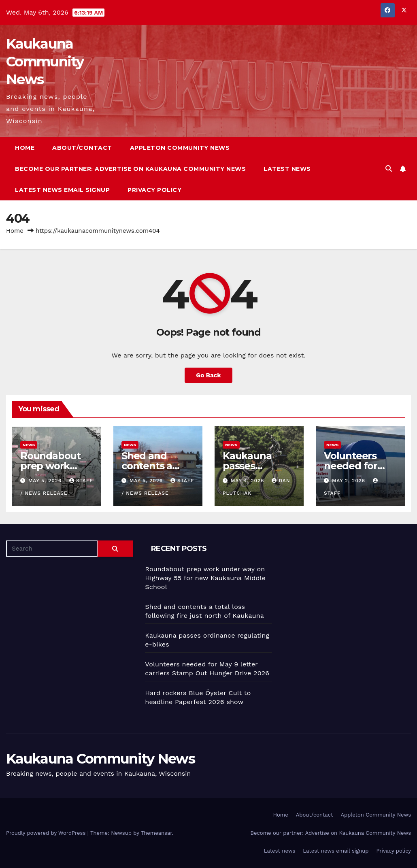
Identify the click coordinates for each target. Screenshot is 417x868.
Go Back (208, 375)
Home (25, 148)
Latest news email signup (62, 190)
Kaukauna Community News (45, 62)
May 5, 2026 (46, 481)
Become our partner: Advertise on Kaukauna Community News (130, 169)
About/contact (82, 148)
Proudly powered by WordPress (47, 833)
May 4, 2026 (249, 481)
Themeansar (156, 833)
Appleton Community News (180, 148)
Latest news (287, 169)
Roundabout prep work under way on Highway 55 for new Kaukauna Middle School (205, 578)
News (29, 445)
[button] (389, 169)
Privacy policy (154, 190)
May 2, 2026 (350, 481)
